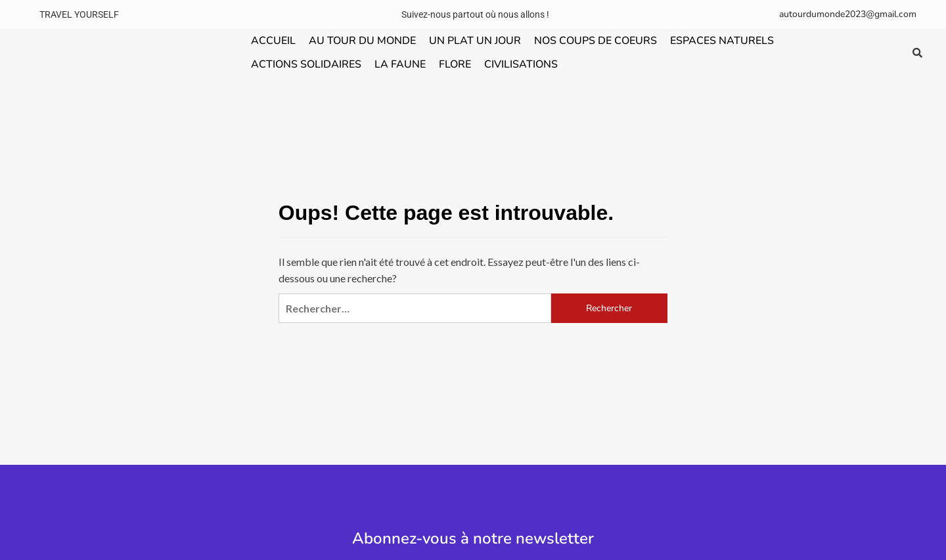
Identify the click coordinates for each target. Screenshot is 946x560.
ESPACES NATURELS (722, 41)
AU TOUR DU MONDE (362, 41)
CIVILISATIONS (521, 64)
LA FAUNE (400, 64)
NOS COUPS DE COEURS (596, 41)
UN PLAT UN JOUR (475, 41)
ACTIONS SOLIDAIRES (306, 64)
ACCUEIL (273, 41)
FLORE (455, 64)
